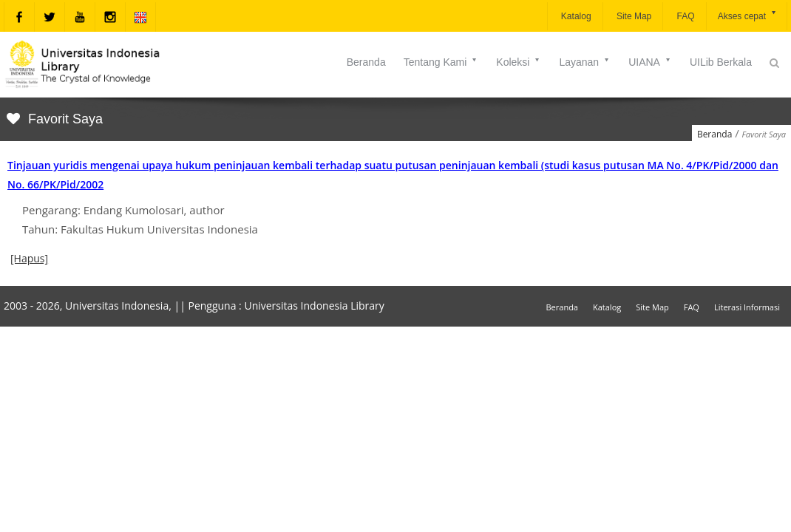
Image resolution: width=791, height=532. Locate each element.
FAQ (684, 16)
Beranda (366, 62)
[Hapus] (29, 258)
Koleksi (519, 62)
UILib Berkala (721, 62)
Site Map (633, 16)
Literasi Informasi (747, 307)
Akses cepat (748, 15)
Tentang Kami (441, 62)
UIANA (650, 62)
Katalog (575, 16)
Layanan (585, 62)
